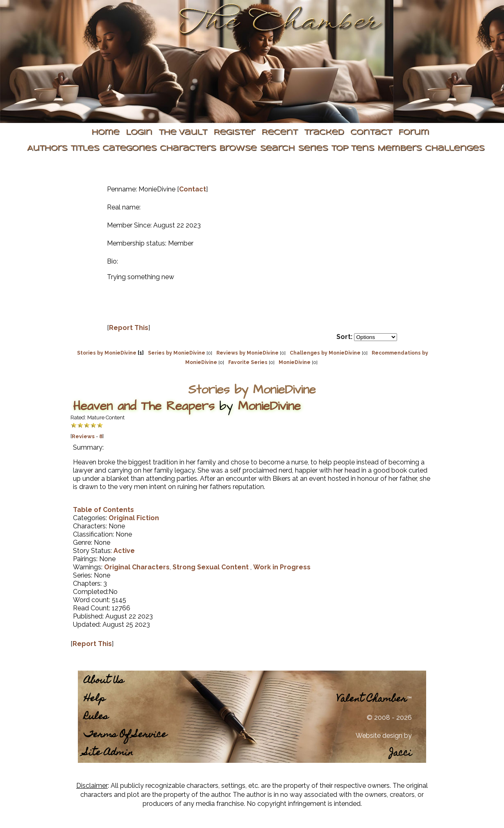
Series (313, 149)
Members (400, 149)
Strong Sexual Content (211, 567)
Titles (85, 149)
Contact (371, 133)
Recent (279, 133)
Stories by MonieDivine (107, 353)
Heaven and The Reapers (144, 406)
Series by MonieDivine (177, 353)
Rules (96, 717)
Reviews (83, 436)
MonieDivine (295, 362)
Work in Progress (282, 567)
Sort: (344, 337)
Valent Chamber (372, 699)
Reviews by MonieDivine (247, 353)
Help (95, 699)
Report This (129, 328)
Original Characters (137, 567)
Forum (414, 133)
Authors (47, 149)
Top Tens (353, 149)
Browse (238, 149)
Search (277, 149)
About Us (104, 681)
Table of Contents (103, 510)
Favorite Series (248, 362)
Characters (188, 149)
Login (139, 133)
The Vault (183, 133)
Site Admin (109, 753)
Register (234, 133)
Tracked (324, 133)
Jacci (401, 754)
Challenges (455, 149)
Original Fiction (134, 518)
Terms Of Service (125, 735)
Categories (129, 149)
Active (124, 551)
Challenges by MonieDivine (325, 353)
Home (105, 133)
